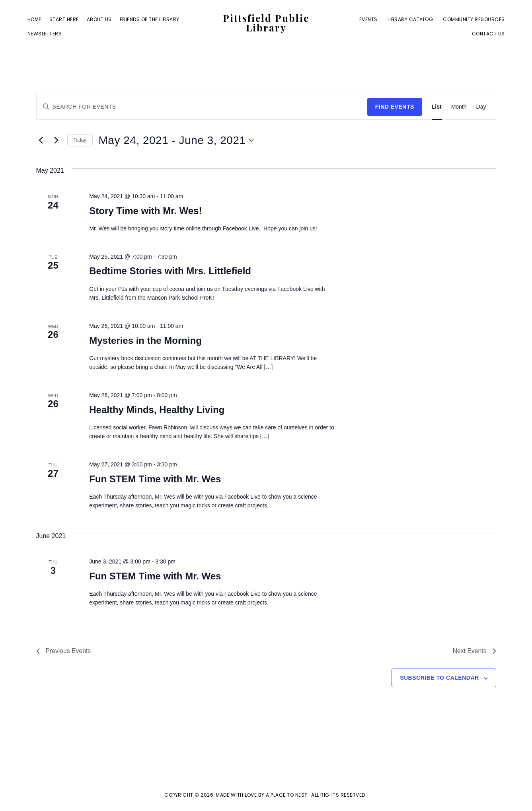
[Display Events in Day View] (481, 107)
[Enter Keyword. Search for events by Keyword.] (202, 107)
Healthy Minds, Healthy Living (157, 410)
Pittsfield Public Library (266, 23)
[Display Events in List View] (437, 107)
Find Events (395, 107)
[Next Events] (57, 140)
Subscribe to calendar (439, 678)
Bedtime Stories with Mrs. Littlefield (170, 271)
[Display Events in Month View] (459, 107)
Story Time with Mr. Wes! (145, 211)
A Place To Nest (287, 795)
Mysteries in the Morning (145, 340)
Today (80, 140)
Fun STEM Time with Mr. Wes (155, 479)
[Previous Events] (41, 140)
